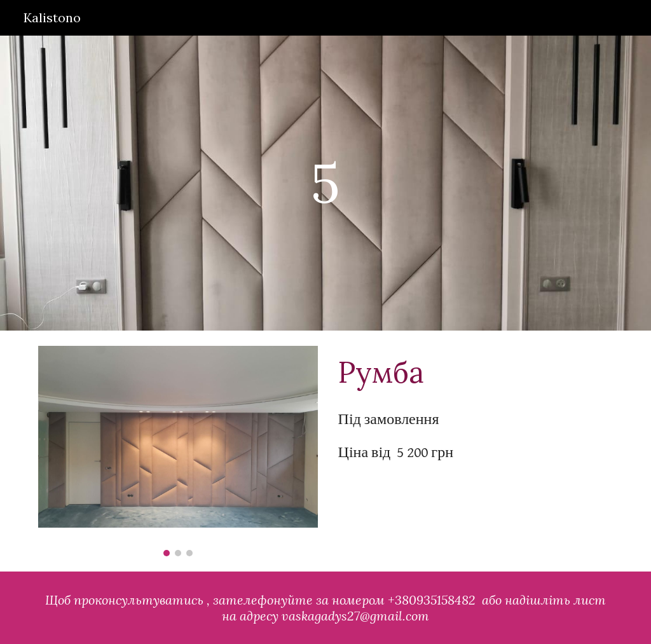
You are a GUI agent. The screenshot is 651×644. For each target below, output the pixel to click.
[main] (325, 183)
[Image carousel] (178, 451)
